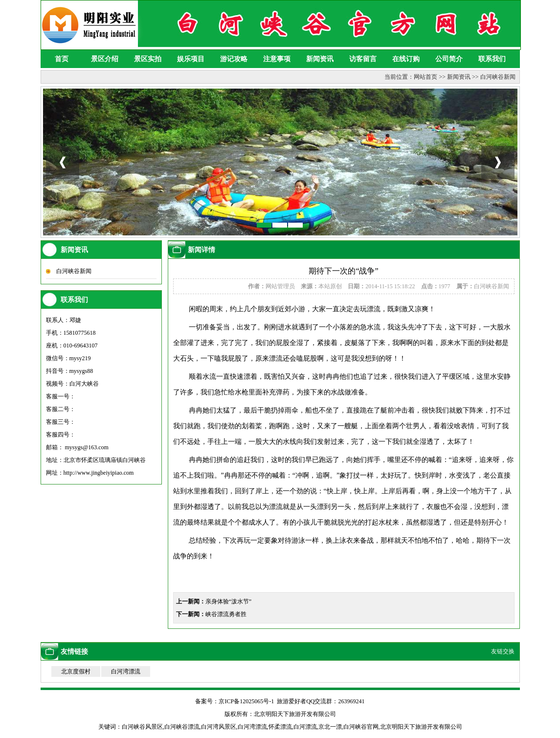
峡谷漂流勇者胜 (226, 614)
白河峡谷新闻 (498, 77)
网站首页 (426, 77)
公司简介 (449, 59)
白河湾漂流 (126, 671)
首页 (62, 59)
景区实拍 (148, 59)
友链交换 (503, 651)
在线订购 (406, 59)
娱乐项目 (191, 59)
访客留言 (363, 59)
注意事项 (277, 59)
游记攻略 (234, 59)
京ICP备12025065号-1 (246, 701)
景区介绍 (105, 59)
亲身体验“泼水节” (229, 601)
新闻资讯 (320, 59)
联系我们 (492, 59)
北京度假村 (76, 671)
